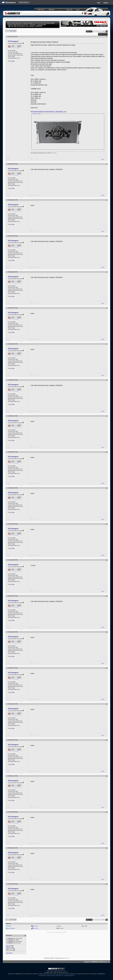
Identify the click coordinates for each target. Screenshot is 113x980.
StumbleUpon (11, 928)
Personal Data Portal (69, 975)
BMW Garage (41, 10)
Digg (60, 926)
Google (85, 926)
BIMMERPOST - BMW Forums (99, 962)
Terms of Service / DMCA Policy (55, 975)
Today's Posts (69, 10)
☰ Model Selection (24, 2)
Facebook (36, 926)
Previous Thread (53, 932)
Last (104, 31)
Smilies (8, 947)
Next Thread (61, 932)
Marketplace (33, 24)
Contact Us (87, 962)
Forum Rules (9, 953)
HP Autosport (13, 41)
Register (106, 3)
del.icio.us (36, 928)
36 (13, 61)
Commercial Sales (41, 24)
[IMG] (7, 949)
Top (109, 962)
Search (78, 10)
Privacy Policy (42, 975)
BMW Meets (52, 10)
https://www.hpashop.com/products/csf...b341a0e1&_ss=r (49, 111)
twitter (10, 926)
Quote (103, 159)
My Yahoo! (61, 928)
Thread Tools (102, 34)
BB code (8, 946)
